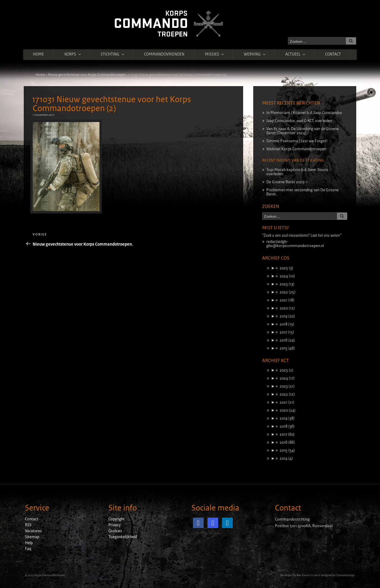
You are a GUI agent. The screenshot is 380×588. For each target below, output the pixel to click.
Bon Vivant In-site (307, 575)
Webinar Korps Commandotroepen (296, 149)
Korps (73, 54)
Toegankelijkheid (123, 537)
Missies (215, 54)
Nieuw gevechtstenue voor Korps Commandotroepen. (87, 75)
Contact (333, 54)
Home (38, 54)
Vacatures (33, 531)
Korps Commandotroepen (50, 575)
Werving (255, 54)
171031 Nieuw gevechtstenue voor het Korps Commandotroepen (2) (111, 104)
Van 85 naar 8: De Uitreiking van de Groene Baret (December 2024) (303, 131)
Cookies (115, 531)
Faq (28, 549)
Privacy (114, 525)
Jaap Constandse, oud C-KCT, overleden (299, 121)
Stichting (113, 54)
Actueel (296, 54)
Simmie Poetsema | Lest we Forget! (297, 141)
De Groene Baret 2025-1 (287, 182)
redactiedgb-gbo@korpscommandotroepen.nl (295, 244)
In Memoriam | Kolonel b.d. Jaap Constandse (304, 113)
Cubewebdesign (345, 575)
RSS (28, 525)
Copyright (117, 519)
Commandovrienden (164, 54)
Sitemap (32, 537)
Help (29, 543)
